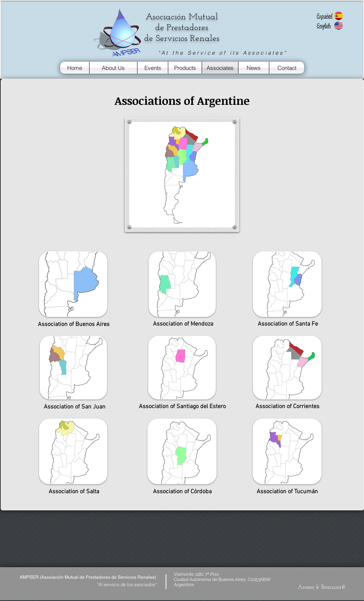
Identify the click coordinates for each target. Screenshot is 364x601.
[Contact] (287, 68)
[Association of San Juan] (74, 407)
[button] (182, 101)
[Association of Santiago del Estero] (182, 407)
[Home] (75, 68)
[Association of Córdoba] (182, 492)
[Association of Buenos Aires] (74, 324)
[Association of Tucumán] (287, 492)
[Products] (185, 68)
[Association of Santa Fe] (288, 324)
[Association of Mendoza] (183, 324)
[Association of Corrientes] (287, 407)
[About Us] (113, 68)
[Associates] (220, 68)
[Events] (153, 68)
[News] (254, 68)
